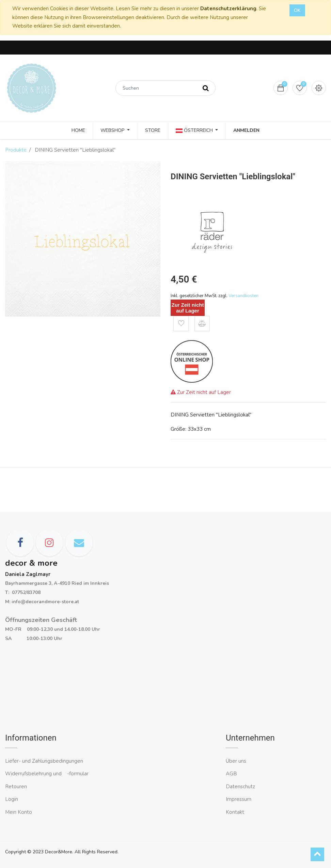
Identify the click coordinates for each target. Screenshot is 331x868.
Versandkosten (243, 296)
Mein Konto (19, 812)
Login (12, 799)
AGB (231, 774)
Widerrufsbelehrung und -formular (47, 774)
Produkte (16, 150)
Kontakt (236, 812)
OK (297, 10)
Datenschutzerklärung (228, 9)
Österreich (195, 130)
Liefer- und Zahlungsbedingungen (44, 761)
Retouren (16, 787)
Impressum (239, 799)
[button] (181, 324)
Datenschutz (240, 787)
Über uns (236, 761)
